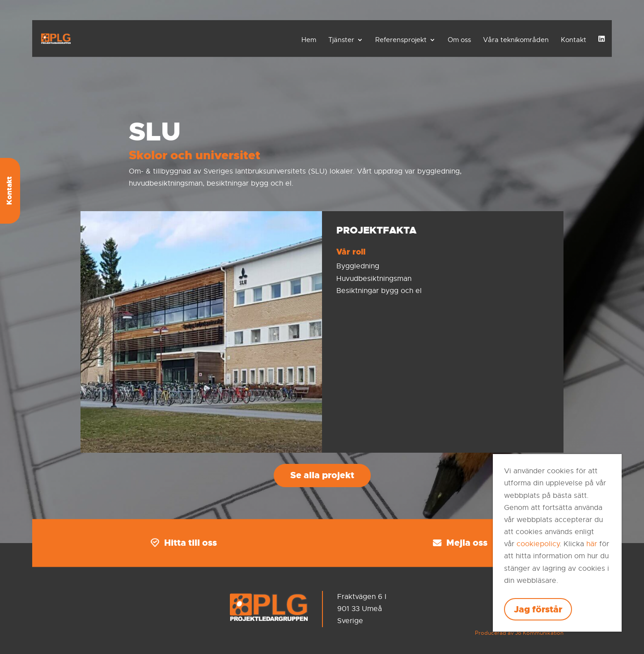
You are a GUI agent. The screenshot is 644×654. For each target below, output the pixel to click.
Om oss (459, 40)
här (592, 544)
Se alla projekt (322, 475)
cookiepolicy (538, 544)
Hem (309, 40)
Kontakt (574, 40)
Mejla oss (460, 543)
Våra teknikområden (516, 40)
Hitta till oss (184, 543)
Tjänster (341, 40)
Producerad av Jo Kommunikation (519, 633)
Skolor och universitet (195, 155)
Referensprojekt (401, 40)
